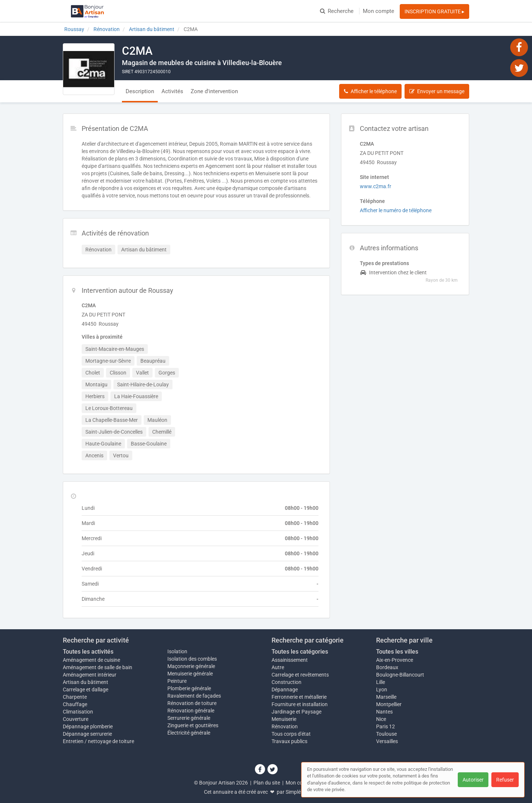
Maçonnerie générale (191, 666)
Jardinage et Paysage (296, 712)
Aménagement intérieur (90, 675)
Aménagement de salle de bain (98, 667)
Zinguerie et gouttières (193, 725)
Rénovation (285, 726)
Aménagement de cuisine (91, 660)
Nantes (384, 712)
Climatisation (78, 712)
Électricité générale (189, 733)
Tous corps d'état (291, 734)
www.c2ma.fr (376, 186)
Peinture (177, 681)
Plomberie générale (189, 688)
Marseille (386, 697)
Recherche (337, 11)
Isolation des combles (192, 659)
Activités (172, 91)
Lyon (382, 690)
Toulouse (386, 734)
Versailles (387, 741)
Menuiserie (284, 719)
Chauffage (75, 704)
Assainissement (290, 660)
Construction (287, 682)
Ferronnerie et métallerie (299, 697)
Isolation (177, 651)
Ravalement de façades (194, 696)
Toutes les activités (88, 652)
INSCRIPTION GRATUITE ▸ (434, 11)
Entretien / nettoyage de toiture (98, 741)
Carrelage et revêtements (300, 675)
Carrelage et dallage (86, 690)
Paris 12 (386, 726)
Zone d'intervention (214, 91)
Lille (381, 682)
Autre (278, 667)
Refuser (505, 780)
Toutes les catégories (300, 652)
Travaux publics (289, 741)
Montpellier (389, 704)
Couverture (76, 719)
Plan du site (267, 783)
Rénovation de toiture (192, 703)
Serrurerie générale (189, 718)
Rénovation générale (191, 711)
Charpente (75, 697)
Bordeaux (387, 667)
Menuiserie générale (190, 674)
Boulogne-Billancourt (400, 675)
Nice (381, 719)
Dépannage (285, 690)
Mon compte (378, 11)
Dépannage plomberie (88, 726)
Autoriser (473, 780)
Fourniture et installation (300, 704)
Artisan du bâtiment (86, 682)
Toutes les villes (397, 652)
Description (140, 91)
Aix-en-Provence (395, 660)
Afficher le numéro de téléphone (396, 210)
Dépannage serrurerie (87, 734)
